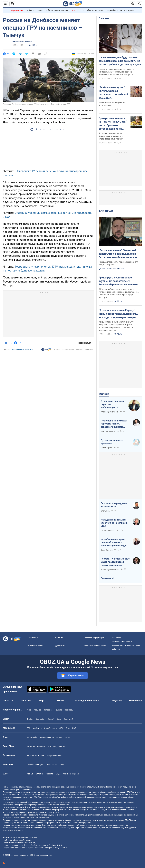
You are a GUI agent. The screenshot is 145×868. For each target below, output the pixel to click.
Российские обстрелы (93, 10)
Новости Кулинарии (56, 746)
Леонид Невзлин (108, 531)
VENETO (75, 10)
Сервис (68, 737)
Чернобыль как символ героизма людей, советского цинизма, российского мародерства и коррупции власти (115, 424)
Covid (62, 765)
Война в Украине (35, 10)
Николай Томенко (108, 431)
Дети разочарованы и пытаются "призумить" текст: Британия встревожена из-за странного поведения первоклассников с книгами (113, 124)
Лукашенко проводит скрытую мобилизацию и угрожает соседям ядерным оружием (112, 404)
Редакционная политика (22, 350)
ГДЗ (29, 728)
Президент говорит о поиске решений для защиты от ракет (118, 263)
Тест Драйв (32, 737)
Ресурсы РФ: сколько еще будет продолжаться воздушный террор (115, 562)
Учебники (37, 728)
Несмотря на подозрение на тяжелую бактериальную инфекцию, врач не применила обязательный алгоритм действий (116, 72)
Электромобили (47, 737)
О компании (32, 638)
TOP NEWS (106, 211)
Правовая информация (94, 638)
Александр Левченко (109, 412)
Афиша (30, 774)
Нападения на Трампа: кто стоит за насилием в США (114, 523)
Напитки (41, 746)
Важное (104, 18)
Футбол (30, 719)
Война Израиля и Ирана (57, 10)
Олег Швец (105, 511)
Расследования (83, 701)
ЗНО (68, 728)
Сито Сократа (107, 448)
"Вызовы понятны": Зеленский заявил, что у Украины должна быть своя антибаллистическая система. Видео (118, 254)
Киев (29, 710)
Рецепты (31, 746)
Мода (58, 774)
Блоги (96, 701)
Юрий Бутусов (107, 550)
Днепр (59, 710)
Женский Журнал (71, 774)
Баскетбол (40, 719)
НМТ (74, 728)
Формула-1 (68, 719)
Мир (41, 701)
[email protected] (36, 848)
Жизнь (61, 701)
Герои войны (17, 10)
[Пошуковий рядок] (139, 4)
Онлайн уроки (50, 728)
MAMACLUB (52, 765)
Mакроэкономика (54, 756)
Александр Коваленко (110, 570)
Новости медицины (36, 765)
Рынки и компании (35, 756)
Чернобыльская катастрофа (120, 10)
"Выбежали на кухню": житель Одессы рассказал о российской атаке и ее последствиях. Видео (113, 93)
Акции (59, 737)
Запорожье (49, 710)
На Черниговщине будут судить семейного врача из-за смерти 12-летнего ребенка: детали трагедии (120, 61)
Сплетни (40, 774)
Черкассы (69, 710)
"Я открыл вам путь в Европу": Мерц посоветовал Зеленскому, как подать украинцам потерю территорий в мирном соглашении (120, 314)
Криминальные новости (22, 42)
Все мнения (107, 578)
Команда (59, 638)
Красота (50, 774)
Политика (26, 701)
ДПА (61, 728)
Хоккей (51, 719)
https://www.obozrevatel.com (99, 787)
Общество (116, 701)
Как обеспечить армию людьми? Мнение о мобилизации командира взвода (115, 543)
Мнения (104, 394)
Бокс (59, 719)
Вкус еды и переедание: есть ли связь (114, 505)
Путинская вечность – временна (113, 442)
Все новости (135, 701)
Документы (60, 646)
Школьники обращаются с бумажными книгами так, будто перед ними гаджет (111, 136)
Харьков (37, 710)
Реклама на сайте (35, 646)
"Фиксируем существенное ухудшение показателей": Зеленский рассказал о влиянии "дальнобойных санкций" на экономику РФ (118, 281)
